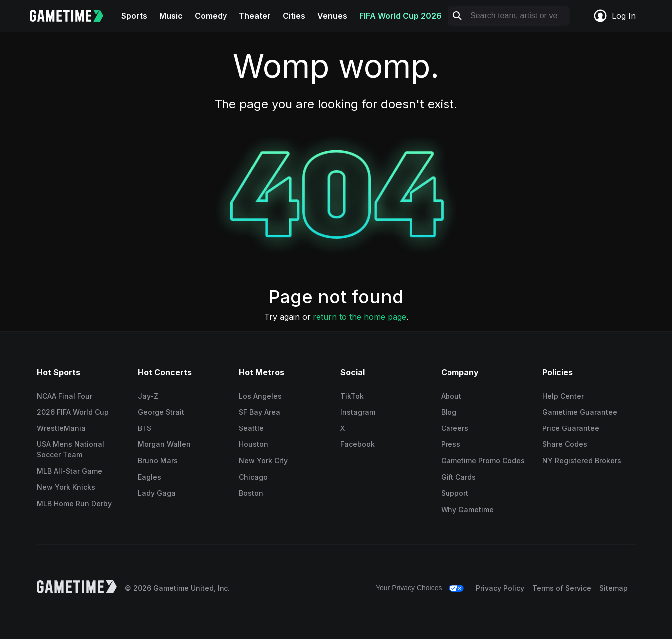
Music (171, 16)
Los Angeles (260, 396)
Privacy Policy (500, 588)
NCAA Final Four (65, 396)
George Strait (161, 412)
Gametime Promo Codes (483, 461)
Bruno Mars (158, 461)
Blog (449, 412)
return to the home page (359, 317)
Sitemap (613, 588)
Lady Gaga (157, 493)
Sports (134, 16)
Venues (332, 16)
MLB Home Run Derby (74, 504)
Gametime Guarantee (580, 412)
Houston (254, 444)
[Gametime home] (73, 16)
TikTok (352, 396)
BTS (144, 428)
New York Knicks (66, 487)
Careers (455, 428)
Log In (614, 16)
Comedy (211, 16)
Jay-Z (148, 396)
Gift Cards (458, 477)
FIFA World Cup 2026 (400, 16)
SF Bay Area (260, 412)
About (451, 396)
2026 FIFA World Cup (73, 412)
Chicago (253, 477)
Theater (255, 16)
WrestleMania (61, 428)
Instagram (358, 412)
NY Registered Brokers (582, 461)
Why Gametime (467, 510)
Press (451, 444)
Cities (294, 16)
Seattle (251, 428)
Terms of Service (562, 588)
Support (455, 493)
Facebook (357, 444)
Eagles (149, 477)
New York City (263, 461)
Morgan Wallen (164, 444)
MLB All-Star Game (70, 471)
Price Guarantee (571, 428)
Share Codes (565, 444)
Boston (251, 493)
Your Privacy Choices (409, 588)
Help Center (563, 396)
